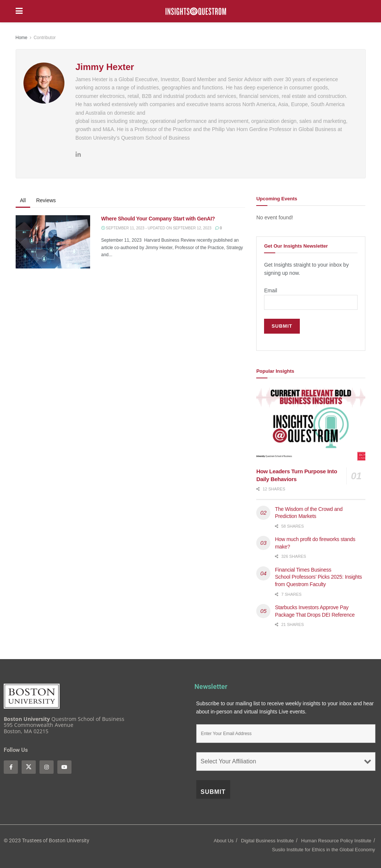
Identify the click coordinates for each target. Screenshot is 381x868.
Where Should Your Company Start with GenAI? (159, 219)
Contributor (45, 38)
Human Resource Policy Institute (336, 841)
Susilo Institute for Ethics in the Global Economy (323, 850)
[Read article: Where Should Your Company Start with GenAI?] (53, 242)
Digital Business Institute (267, 841)
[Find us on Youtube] (64, 767)
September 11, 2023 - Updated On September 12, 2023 (156, 228)
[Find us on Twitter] (29, 767)
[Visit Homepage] (196, 11)
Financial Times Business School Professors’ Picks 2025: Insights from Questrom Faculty (318, 577)
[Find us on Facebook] (11, 767)
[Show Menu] (19, 11)
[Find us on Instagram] (47, 767)
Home (22, 38)
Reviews (46, 200)
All (23, 200)
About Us (224, 841)
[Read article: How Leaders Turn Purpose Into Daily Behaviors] (311, 425)
